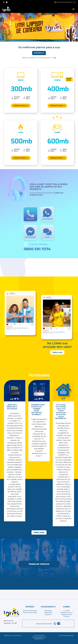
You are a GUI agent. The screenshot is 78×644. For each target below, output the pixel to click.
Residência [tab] (39, 53)
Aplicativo (48, 614)
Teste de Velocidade (30, 613)
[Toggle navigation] (73, 9)
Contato (66, 616)
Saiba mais (57, 352)
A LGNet (66, 611)
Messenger (48, 613)
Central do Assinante (30, 611)
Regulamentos (66, 614)
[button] (6, 27)
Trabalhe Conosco (39, 564)
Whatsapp (48, 611)
